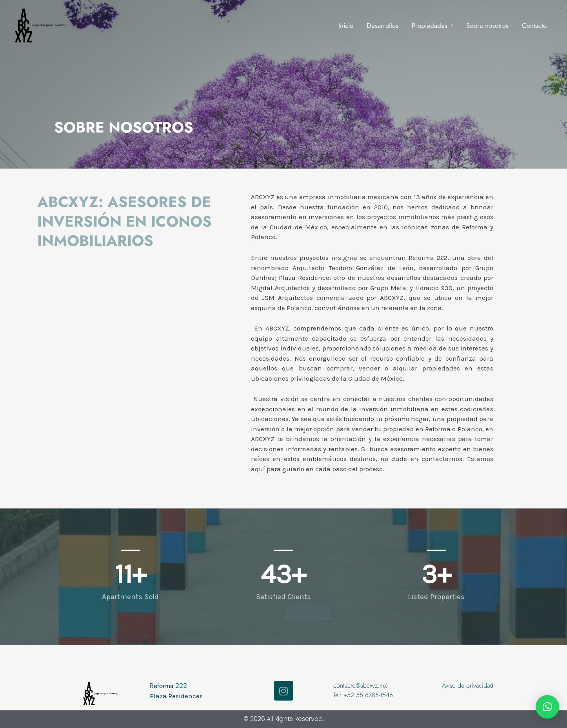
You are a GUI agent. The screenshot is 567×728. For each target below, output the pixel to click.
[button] (547, 707)
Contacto (534, 25)
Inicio (346, 25)
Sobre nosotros (487, 25)
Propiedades (430, 25)
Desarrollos (383, 25)
